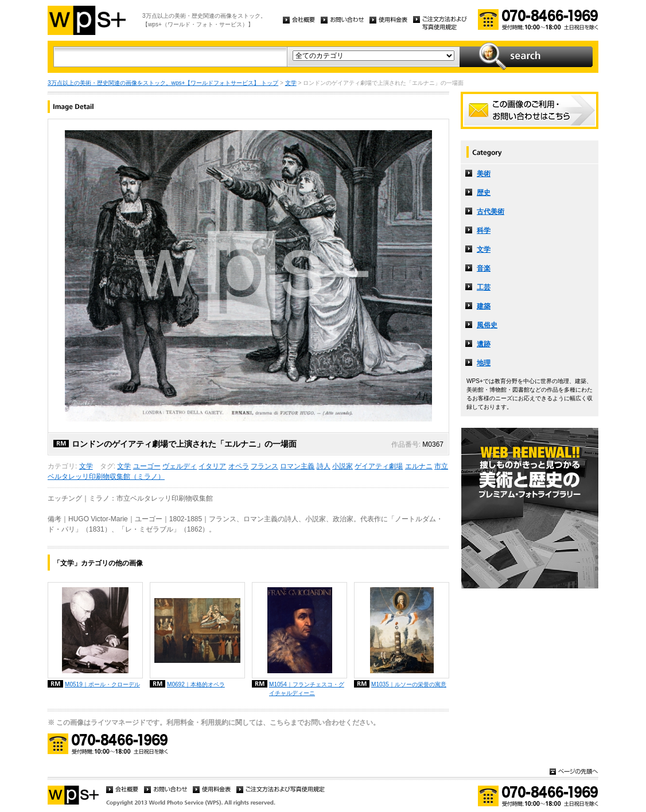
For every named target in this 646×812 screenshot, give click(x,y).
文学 (291, 83)
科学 (484, 231)
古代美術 (491, 212)
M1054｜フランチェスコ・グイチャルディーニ (307, 689)
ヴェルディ (180, 466)
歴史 (484, 193)
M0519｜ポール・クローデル (102, 684)
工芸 (484, 287)
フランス (264, 466)
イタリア (212, 466)
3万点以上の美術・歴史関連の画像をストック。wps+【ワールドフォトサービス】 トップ (163, 83)
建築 (484, 306)
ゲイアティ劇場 (379, 466)
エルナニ (419, 466)
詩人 (324, 466)
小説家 (343, 466)
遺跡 (484, 344)
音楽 (484, 268)
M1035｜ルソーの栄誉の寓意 (409, 684)
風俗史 (487, 325)
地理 (484, 363)
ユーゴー (147, 466)
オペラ (239, 466)
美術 (484, 174)
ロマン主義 (297, 466)
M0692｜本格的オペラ (196, 684)
